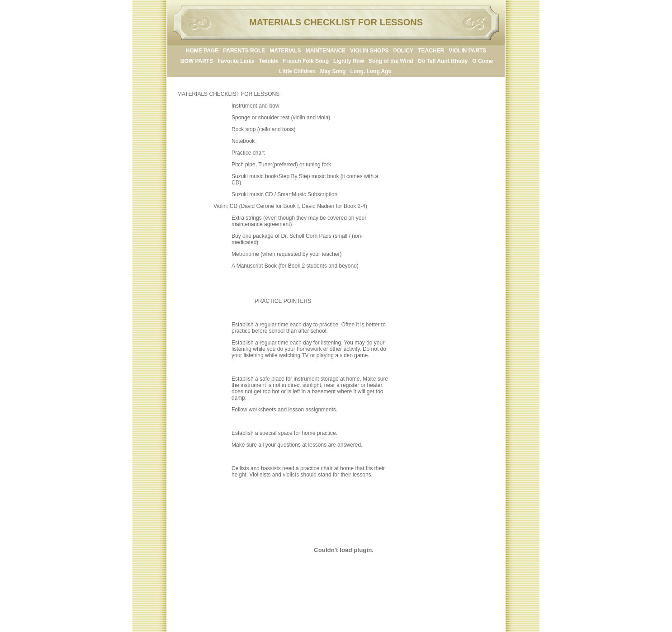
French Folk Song (306, 61)
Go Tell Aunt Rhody (443, 61)
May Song (333, 71)
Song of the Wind (391, 61)
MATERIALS (285, 51)
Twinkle (269, 61)
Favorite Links (236, 61)
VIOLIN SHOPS (369, 51)
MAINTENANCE (325, 51)
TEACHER (431, 51)
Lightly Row (349, 61)
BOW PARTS (197, 61)
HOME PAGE (202, 51)
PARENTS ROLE (244, 51)
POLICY (403, 51)
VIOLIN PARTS (467, 51)
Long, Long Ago (371, 71)
